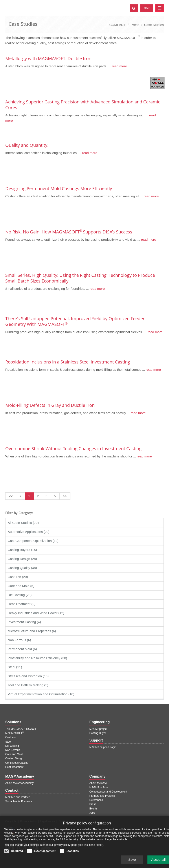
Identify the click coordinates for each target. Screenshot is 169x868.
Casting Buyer (98, 733)
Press (135, 25)
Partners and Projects (102, 796)
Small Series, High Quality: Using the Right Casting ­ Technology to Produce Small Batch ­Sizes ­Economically (80, 278)
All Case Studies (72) (23, 523)
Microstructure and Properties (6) (32, 631)
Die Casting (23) (20, 595)
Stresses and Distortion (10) (28, 676)
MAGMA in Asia (98, 787)
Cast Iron (11, 737)
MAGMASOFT (15, 733)
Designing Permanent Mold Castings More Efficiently (59, 188)
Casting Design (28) (22, 559)
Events (93, 809)
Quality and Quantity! (27, 145)
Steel (8, 742)
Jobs (92, 813)
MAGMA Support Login (103, 747)
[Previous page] (21, 496)
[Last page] (65, 496)
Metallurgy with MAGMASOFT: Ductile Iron (48, 58)
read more (119, 66)
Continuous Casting (17, 763)
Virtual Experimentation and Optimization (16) (41, 694)
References (96, 800)
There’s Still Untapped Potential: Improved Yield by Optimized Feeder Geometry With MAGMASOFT (75, 321)
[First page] (11, 496)
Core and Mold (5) (21, 586)
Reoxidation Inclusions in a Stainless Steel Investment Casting (68, 362)
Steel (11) (15, 667)
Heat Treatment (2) (22, 604)
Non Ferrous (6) (19, 640)
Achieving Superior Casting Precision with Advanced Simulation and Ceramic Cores (83, 105)
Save (132, 862)
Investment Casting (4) (24, 622)
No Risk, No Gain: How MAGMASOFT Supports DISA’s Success (69, 232)
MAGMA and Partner (17, 797)
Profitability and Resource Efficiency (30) (37, 658)
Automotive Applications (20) (29, 532)
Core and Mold (14, 754)
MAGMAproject (98, 729)
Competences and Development (108, 792)
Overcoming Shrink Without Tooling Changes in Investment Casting (73, 449)
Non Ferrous (13, 750)
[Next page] (55, 496)
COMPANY (118, 25)
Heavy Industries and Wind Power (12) (36, 613)
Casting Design (14, 758)
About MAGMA (98, 783)
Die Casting (12, 746)
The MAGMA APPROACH (21, 729)
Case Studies (154, 25)
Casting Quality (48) (22, 568)
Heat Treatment (14, 767)
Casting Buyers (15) (22, 550)
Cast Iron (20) (18, 577)
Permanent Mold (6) (22, 649)
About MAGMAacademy (19, 783)
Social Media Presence (19, 801)
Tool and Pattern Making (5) (28, 685)
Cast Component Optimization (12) (33, 541)
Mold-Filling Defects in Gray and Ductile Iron (50, 405)
